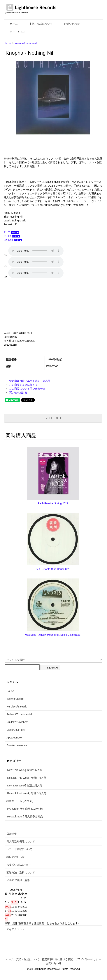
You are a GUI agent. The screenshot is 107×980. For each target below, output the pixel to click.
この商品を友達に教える (23, 385)
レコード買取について (19, 849)
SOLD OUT (53, 418)
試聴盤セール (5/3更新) (20, 801)
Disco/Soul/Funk (16, 730)
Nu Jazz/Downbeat (17, 722)
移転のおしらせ (15, 857)
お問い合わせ (69, 24)
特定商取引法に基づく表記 (57, 959)
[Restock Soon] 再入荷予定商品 (25, 817)
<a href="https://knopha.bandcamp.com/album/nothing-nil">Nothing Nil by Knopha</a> (41, 305)
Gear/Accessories (17, 745)
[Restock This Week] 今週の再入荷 (26, 778)
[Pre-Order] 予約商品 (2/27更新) (25, 809)
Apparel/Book (14, 738)
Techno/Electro (15, 699)
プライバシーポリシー (88, 959)
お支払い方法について (19, 865)
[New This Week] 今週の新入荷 (24, 770)
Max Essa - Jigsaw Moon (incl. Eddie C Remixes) (53, 635)
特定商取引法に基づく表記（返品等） (31, 381)
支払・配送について (38, 24)
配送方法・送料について (21, 872)
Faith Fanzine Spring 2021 (53, 503)
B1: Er (12, 236)
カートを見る (15, 32)
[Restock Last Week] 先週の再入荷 (26, 793)
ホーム (11, 24)
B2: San (13, 240)
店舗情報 (12, 834)
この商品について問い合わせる (27, 389)
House (10, 691)
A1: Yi (12, 232)
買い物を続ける (18, 392)
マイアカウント (15, 929)
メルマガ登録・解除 (18, 880)
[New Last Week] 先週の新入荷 (24, 786)
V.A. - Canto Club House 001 (53, 569)
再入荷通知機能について (21, 841)
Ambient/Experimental (26, 43)
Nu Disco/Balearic (17, 707)
